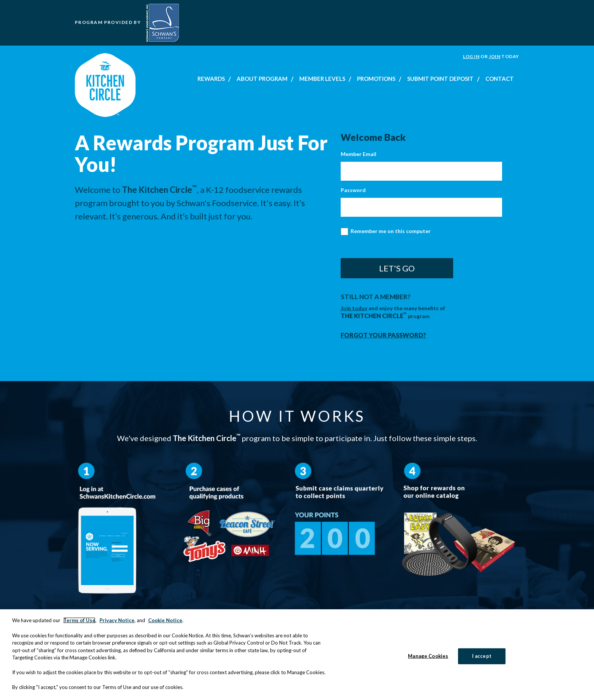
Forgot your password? (383, 335)
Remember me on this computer (386, 232)
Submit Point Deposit (440, 79)
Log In (471, 56)
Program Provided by (127, 22)
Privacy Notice (117, 622)
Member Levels (322, 79)
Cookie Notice (165, 622)
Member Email (359, 154)
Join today (354, 308)
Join (494, 56)
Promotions (376, 79)
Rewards (211, 79)
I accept (482, 657)
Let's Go (397, 268)
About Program (262, 79)
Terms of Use (79, 622)
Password (353, 190)
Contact (500, 79)
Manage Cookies (428, 657)
